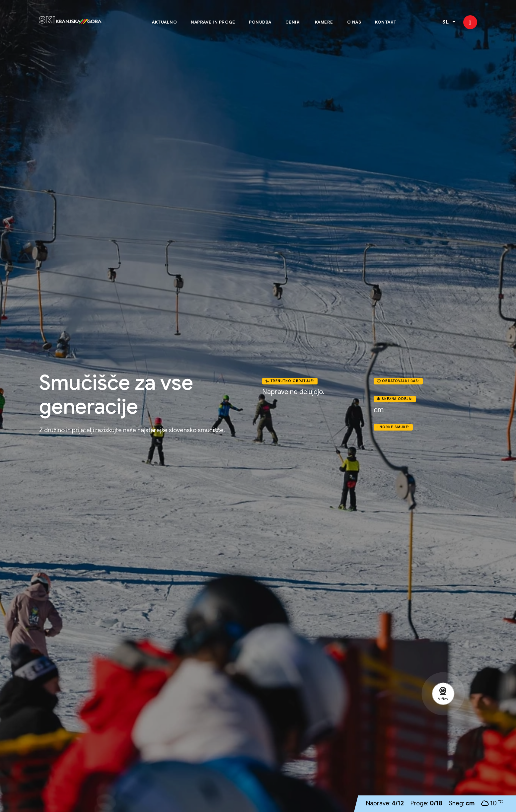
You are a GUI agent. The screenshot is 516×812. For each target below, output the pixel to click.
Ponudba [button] (260, 22)
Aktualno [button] (164, 22)
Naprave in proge (213, 22)
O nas (354, 22)
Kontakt (386, 22)
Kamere (324, 22)
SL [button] (447, 23)
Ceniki (293, 22)
